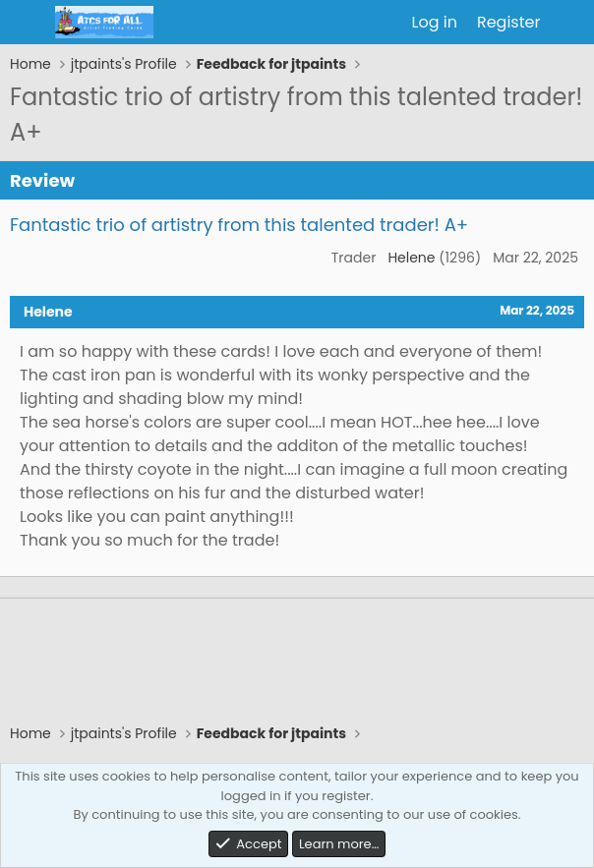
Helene (411, 258)
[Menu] (27, 23)
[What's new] (570, 23)
